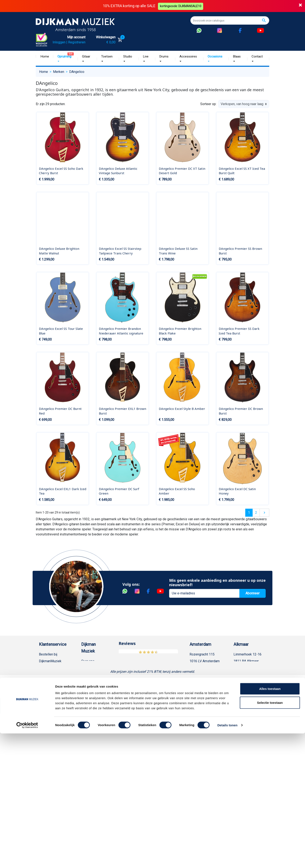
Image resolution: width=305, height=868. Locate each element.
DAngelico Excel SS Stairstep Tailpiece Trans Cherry (120, 251)
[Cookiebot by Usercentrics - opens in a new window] (27, 860)
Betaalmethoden (51, 668)
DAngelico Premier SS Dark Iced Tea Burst (239, 331)
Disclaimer (47, 735)
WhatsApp (46, 762)
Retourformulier (50, 769)
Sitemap (87, 688)
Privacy (44, 742)
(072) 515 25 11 (249, 668)
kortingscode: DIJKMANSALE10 (181, 6)
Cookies (45, 776)
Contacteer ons (50, 809)
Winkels (87, 695)
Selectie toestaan (270, 837)
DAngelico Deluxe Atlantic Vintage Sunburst (118, 171)
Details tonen (227, 860)
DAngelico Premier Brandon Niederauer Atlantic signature (121, 331)
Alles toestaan (270, 823)
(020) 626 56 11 (206, 668)
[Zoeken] (230, 20)
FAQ (42, 715)
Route (198, 681)
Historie (87, 668)
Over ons (88, 661)
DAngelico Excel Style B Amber (182, 409)
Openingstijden (205, 675)
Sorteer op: (208, 104)
